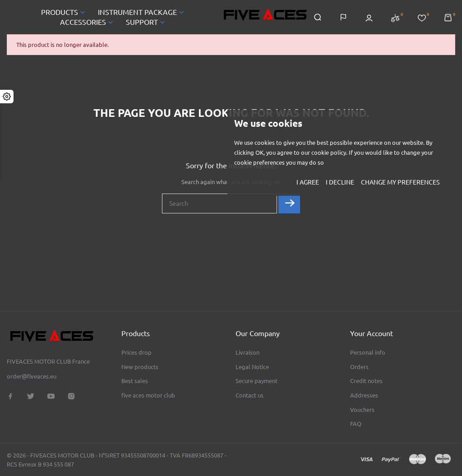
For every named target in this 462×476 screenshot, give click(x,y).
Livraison (247, 352)
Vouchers (362, 410)
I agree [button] (308, 182)
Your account (372, 333)
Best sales (135, 381)
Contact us (249, 395)
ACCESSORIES (88, 22)
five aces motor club (148, 395)
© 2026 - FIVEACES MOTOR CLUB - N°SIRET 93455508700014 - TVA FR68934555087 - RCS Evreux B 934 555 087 (117, 460)
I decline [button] (340, 182)
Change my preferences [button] (400, 182)
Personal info (368, 352)
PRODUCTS (64, 12)
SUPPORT (146, 22)
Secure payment (256, 381)
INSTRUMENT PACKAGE (142, 12)
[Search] (219, 203)
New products (140, 367)
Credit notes (366, 381)
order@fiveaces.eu (32, 376)
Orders (359, 367)
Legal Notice (252, 367)
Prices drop (136, 352)
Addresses (364, 395)
